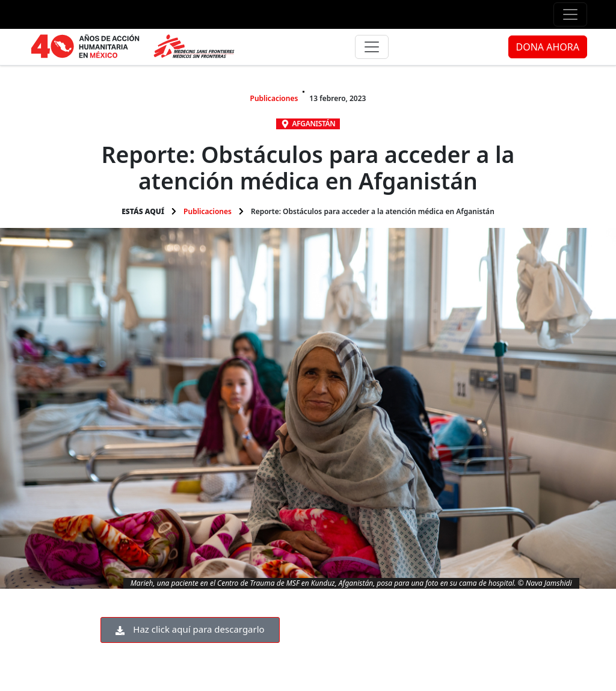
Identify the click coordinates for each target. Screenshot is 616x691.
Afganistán (314, 124)
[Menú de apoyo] (570, 14)
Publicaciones (274, 98)
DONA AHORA (548, 47)
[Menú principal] (372, 47)
